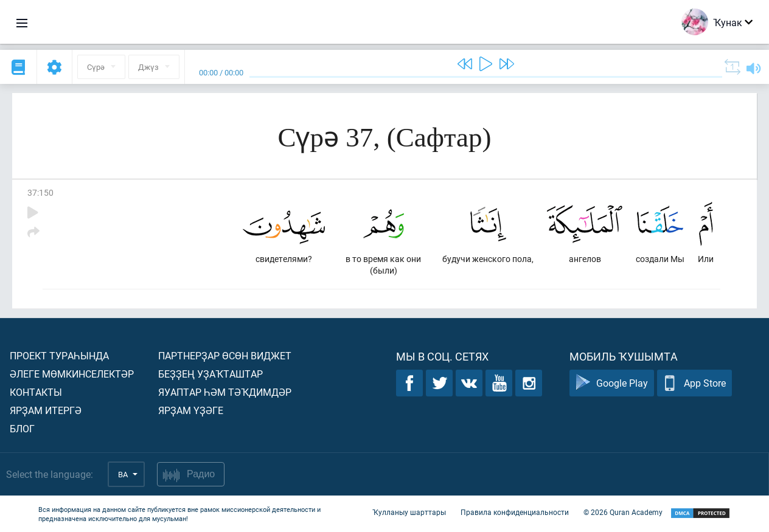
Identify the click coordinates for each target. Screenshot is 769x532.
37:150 (40, 192)
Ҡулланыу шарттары (409, 513)
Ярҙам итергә (46, 410)
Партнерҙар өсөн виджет (225, 355)
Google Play (612, 383)
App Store (694, 383)
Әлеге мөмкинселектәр (72, 374)
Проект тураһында (59, 355)
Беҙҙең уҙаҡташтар (211, 374)
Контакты (36, 392)
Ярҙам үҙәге (191, 410)
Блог (22, 428)
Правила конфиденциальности (515, 513)
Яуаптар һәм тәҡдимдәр (225, 392)
